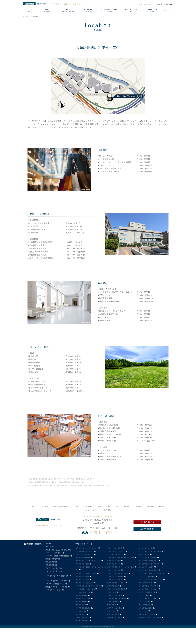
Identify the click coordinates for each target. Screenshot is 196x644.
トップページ (27, 17)
